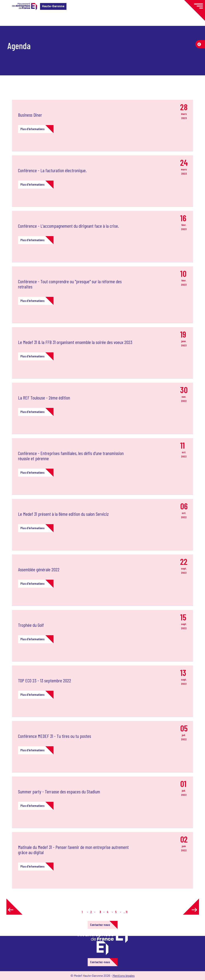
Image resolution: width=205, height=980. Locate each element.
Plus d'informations (32, 129)
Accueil (10, 32)
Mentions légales (124, 975)
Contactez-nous (100, 925)
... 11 (125, 912)
